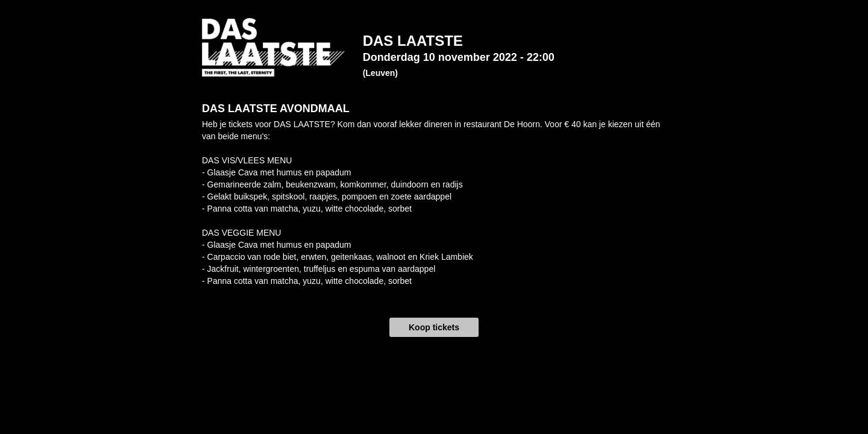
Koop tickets (434, 327)
